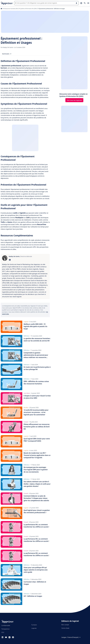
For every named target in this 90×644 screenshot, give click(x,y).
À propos (34, 625)
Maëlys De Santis (8, 47)
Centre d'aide (65, 628)
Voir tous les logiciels (74, 100)
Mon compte (65, 625)
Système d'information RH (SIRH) (29, 9)
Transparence (5, 629)
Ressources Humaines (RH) (11, 9)
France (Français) (74, 637)
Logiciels (34, 628)
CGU (3, 632)
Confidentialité (6, 625)
